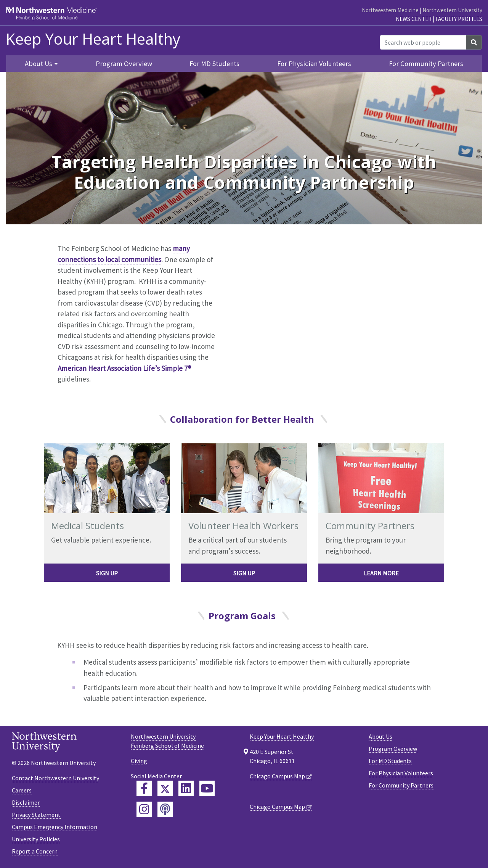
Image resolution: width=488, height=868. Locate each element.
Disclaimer (26, 802)
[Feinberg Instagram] (144, 809)
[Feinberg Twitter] (165, 788)
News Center (414, 19)
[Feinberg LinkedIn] (186, 788)
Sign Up (107, 573)
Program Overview (124, 64)
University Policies (36, 839)
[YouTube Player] (324, 312)
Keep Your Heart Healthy (93, 39)
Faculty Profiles (459, 19)
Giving (139, 761)
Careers (22, 790)
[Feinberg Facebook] (144, 788)
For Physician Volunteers (314, 64)
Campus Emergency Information (55, 827)
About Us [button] (39, 64)
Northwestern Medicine (390, 10)
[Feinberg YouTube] (207, 788)
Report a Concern (35, 851)
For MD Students (214, 64)
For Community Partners (426, 64)
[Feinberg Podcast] (165, 809)
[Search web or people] (423, 42)
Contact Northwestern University (55, 778)
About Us (380, 736)
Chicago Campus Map (277, 776)
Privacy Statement (36, 815)
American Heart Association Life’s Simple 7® (124, 368)
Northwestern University (452, 10)
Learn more (381, 573)
